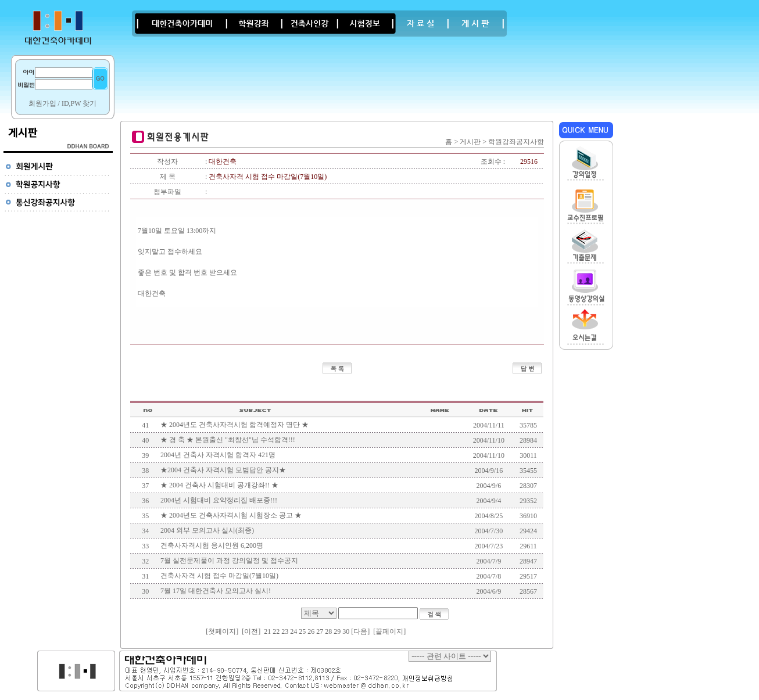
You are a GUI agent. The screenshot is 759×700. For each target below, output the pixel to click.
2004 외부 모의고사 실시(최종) (207, 530)
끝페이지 (389, 631)
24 (293, 631)
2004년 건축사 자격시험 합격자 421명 (218, 455)
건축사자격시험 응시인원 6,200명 (212, 545)
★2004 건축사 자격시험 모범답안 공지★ (223, 470)
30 (346, 631)
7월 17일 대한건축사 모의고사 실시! (216, 591)
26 (311, 631)
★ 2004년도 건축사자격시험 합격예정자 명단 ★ (234, 425)
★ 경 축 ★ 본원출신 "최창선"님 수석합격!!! (228, 440)
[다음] (360, 631)
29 (337, 631)
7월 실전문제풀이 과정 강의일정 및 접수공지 (229, 561)
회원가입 (42, 103)
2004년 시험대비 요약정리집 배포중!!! (219, 500)
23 (285, 631)
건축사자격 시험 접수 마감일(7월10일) (219, 576)
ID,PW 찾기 (79, 103)
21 (267, 631)
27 (320, 631)
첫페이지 (222, 631)
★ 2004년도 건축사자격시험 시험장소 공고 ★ (231, 515)
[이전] (251, 631)
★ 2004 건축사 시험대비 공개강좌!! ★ (219, 485)
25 (302, 631)
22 (276, 631)
